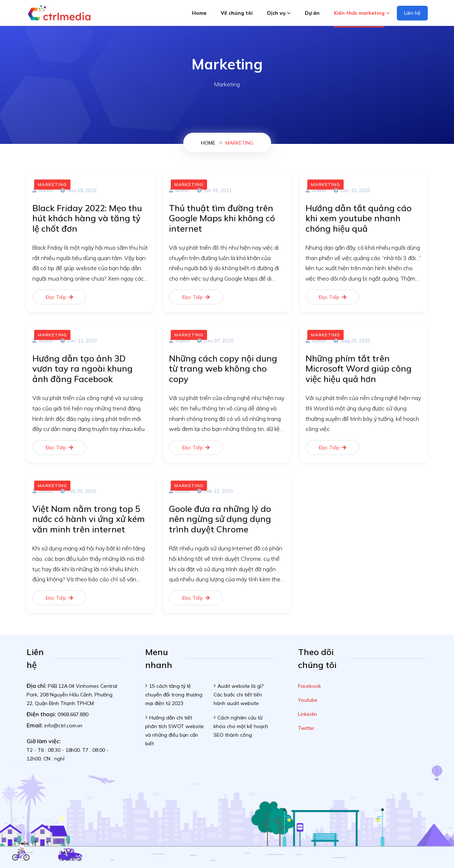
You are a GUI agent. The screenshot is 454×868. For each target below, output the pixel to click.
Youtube (308, 700)
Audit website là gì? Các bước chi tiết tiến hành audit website (239, 695)
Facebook (309, 686)
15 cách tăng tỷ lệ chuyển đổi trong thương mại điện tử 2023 (174, 695)
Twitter (306, 728)
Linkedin (308, 714)
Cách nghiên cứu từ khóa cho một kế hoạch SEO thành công (241, 726)
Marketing (239, 143)
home (208, 143)
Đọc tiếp (59, 297)
